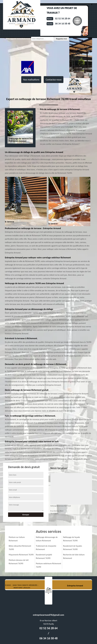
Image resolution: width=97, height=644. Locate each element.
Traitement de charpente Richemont (46, 548)
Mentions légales (22, 588)
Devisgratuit (77, 21)
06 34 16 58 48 (63, 24)
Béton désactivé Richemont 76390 (20, 548)
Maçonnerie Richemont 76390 (21, 555)
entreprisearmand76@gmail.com (49, 615)
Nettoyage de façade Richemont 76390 (72, 539)
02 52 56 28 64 (63, 18)
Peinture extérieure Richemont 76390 (48, 565)
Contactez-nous (54, 80)
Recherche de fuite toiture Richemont (74, 556)
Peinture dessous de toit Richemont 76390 (19, 562)
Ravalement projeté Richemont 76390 (44, 556)
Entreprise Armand (75, 586)
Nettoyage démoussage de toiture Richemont (47, 539)
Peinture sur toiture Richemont (17, 539)
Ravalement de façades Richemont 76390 (73, 548)
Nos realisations (31, 80)
